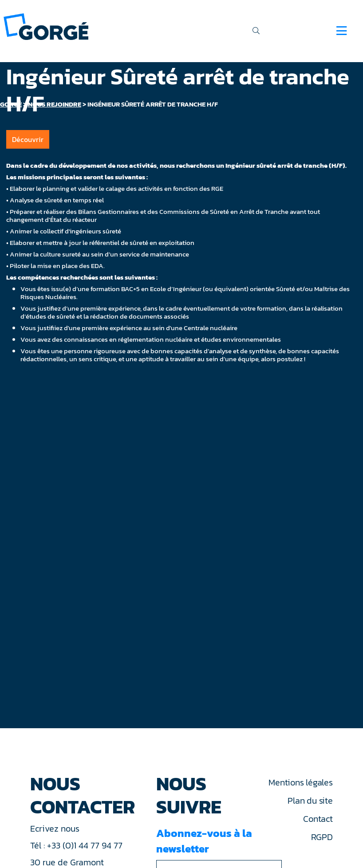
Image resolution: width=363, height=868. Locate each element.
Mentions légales (300, 782)
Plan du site (310, 801)
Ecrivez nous (56, 829)
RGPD (322, 837)
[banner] (46, 26)
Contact (318, 819)
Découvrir (28, 139)
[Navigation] (341, 31)
